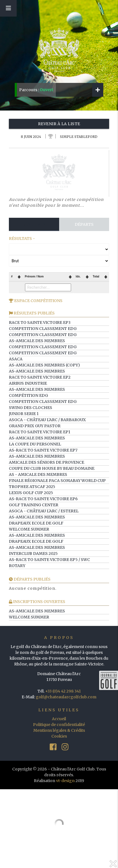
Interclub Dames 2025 (33, 554)
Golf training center (34, 505)
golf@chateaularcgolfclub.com (66, 697)
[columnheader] (16, 277)
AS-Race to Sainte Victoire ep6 (43, 499)
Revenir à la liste (59, 124)
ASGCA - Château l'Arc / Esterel (44, 511)
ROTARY (17, 566)
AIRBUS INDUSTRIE (28, 383)
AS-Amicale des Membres (37, 341)
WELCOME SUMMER (29, 529)
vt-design (65, 781)
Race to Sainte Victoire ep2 (40, 377)
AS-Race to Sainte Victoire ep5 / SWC (49, 560)
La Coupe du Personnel (35, 444)
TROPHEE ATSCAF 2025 (32, 487)
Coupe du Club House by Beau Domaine (52, 468)
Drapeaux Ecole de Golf (36, 523)
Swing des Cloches (31, 408)
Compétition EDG (28, 395)
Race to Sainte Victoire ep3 (40, 322)
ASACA (16, 359)
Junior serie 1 (24, 414)
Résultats (34, 224)
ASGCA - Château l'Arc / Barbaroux (47, 420)
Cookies (59, 736)
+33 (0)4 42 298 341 (63, 691)
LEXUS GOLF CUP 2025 (31, 493)
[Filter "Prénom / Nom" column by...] (48, 287)
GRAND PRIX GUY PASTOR (35, 426)
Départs (84, 224)
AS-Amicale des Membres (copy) (44, 365)
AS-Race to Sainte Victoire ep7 (43, 450)
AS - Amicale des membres (38, 474)
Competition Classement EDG (43, 329)
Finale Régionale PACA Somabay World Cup (57, 481)
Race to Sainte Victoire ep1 (40, 432)
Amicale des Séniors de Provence (47, 462)
